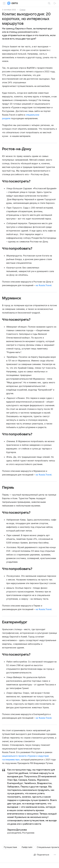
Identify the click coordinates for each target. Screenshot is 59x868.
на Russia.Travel (44, 285)
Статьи (22, 10)
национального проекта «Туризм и (20, 756)
